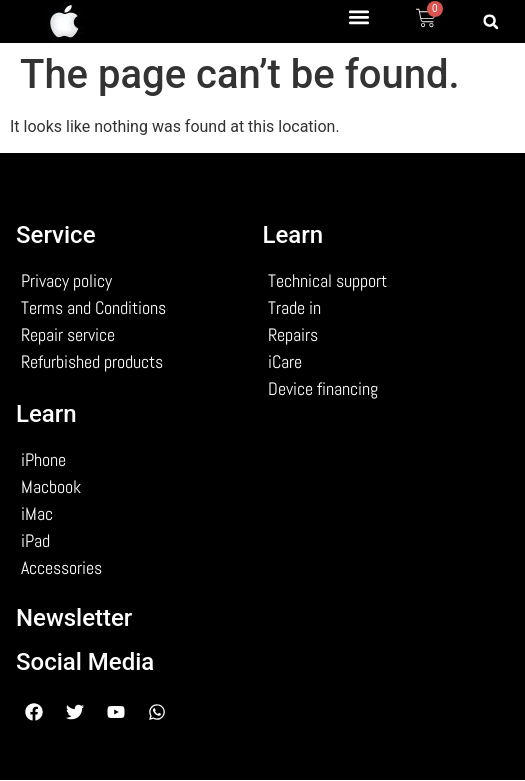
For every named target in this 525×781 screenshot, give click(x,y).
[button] (358, 16)
